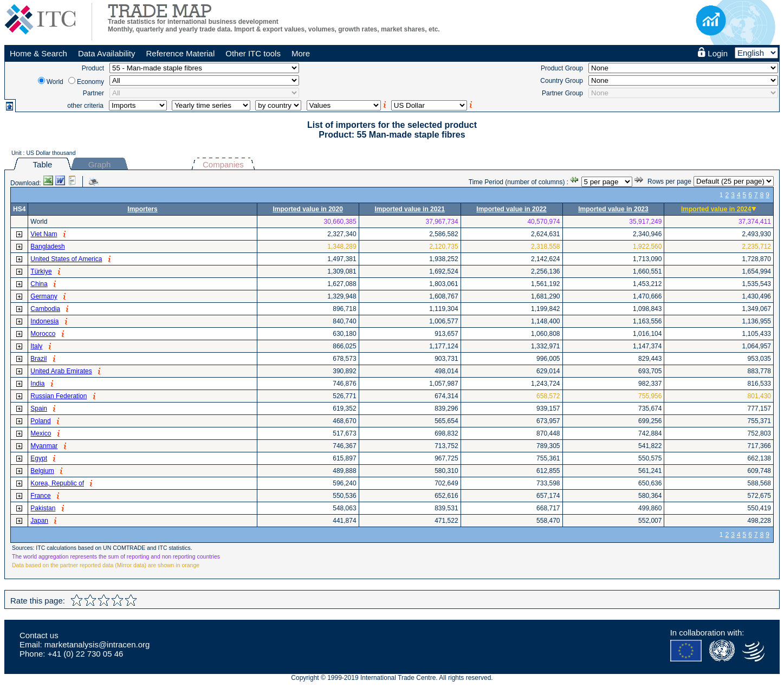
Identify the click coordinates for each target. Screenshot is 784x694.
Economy (90, 82)
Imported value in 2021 (409, 209)
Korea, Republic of (57, 483)
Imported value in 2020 (308, 209)
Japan (39, 521)
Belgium (42, 471)
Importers (142, 209)
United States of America (66, 259)
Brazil (38, 359)
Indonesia (44, 321)
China (39, 284)
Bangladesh (47, 247)
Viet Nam (44, 234)
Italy (36, 346)
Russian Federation (59, 396)
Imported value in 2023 (613, 209)
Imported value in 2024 (716, 209)
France (40, 496)
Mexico (41, 433)
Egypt (39, 458)
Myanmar (44, 446)
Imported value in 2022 (511, 209)
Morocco (43, 334)
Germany (44, 296)
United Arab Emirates (61, 371)
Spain (39, 408)
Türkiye (41, 271)
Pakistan (43, 508)
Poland (40, 421)
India (37, 384)
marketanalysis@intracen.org (97, 644)
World (55, 82)
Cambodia (45, 309)
